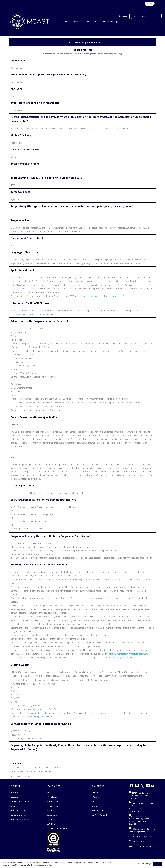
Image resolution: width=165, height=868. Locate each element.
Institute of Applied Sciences (84, 42)
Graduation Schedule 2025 (58, 828)
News (94, 801)
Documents (52, 815)
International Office (18, 815)
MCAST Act (52, 797)
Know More (98, 786)
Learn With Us (17, 786)
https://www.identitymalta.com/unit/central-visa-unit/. (34, 314)
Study (65, 22)
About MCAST (53, 786)
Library (12, 806)
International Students (19, 801)
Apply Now (14, 792)
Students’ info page (109, 22)
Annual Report (53, 806)
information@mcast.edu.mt (142, 846)
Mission (50, 792)
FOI (93, 819)
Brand (49, 810)
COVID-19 (51, 824)
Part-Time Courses (17, 810)
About (95, 22)
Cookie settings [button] (145, 864)
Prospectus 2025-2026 (19, 819)
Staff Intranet (122, 16)
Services (74, 22)
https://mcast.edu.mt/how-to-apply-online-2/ (105, 296)
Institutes (13, 797)
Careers (95, 792)
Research (85, 22)
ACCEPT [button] (157, 864)
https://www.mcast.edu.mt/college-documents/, (113, 658)
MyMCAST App (98, 810)
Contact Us (51, 819)
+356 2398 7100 (137, 842)
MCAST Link (97, 797)
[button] (162, 16)
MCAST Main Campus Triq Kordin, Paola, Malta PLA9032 (139, 796)
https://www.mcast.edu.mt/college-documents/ (129, 654)
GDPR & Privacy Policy (101, 815)
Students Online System (144, 16)
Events (95, 806)
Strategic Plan (53, 801)
